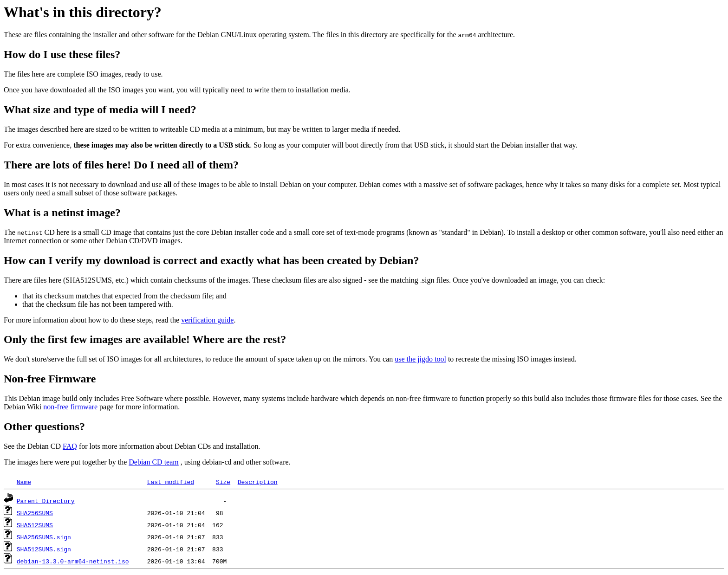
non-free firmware (70, 407)
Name (24, 482)
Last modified (171, 482)
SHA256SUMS (35, 513)
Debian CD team (154, 462)
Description (258, 482)
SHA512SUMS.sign (44, 549)
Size (223, 482)
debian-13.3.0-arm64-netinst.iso (73, 561)
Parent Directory (46, 501)
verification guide (207, 320)
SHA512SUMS (35, 525)
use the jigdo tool (420, 359)
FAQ (70, 446)
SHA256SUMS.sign (44, 537)
